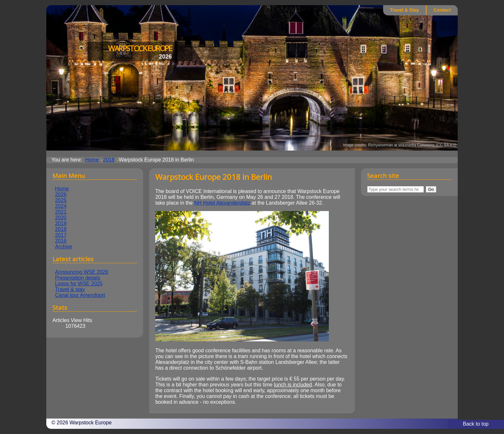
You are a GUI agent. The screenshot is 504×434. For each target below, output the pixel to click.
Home (62, 189)
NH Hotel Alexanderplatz (222, 203)
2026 (61, 194)
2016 (61, 241)
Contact (442, 10)
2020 (61, 218)
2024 (61, 206)
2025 (61, 200)
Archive (63, 247)
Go (431, 189)
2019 (61, 223)
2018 (61, 229)
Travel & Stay (404, 10)
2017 (61, 235)
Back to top (476, 424)
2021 (61, 212)
